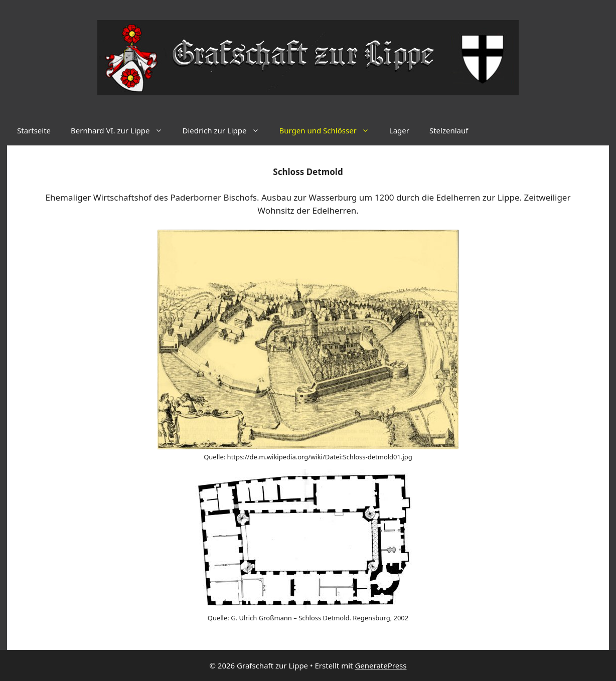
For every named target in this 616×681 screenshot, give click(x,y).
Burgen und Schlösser (329, 130)
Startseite (34, 130)
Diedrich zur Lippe (226, 130)
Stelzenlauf (449, 130)
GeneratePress (380, 665)
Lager (399, 130)
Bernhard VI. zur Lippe (121, 130)
